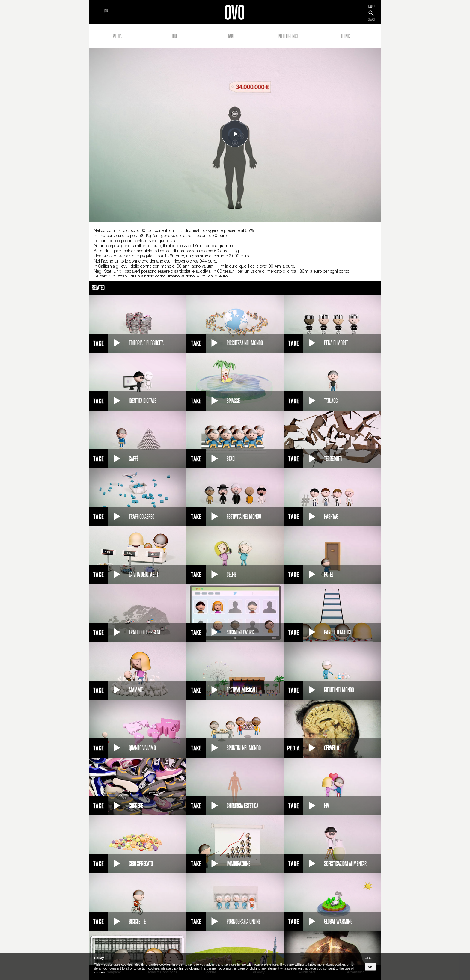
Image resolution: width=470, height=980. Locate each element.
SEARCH (372, 19)
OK (370, 967)
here (181, 968)
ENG (370, 6)
